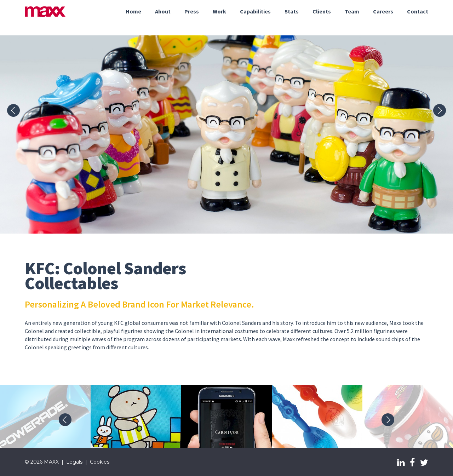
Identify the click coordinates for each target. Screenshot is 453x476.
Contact (418, 11)
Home (133, 11)
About (163, 11)
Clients (322, 11)
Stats (292, 11)
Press (192, 11)
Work (219, 11)
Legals (74, 462)
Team (352, 11)
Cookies (100, 462)
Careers (383, 11)
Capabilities (255, 11)
